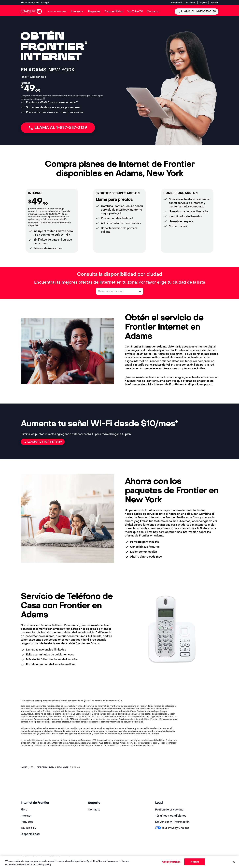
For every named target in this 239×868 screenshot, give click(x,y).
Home (24, 767)
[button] (140, 291)
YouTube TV (29, 828)
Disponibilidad (30, 834)
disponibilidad (45, 767)
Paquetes (27, 822)
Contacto (94, 810)
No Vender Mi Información (172, 822)
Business (191, 3)
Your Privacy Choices (172, 828)
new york (63, 767)
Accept (195, 862)
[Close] (234, 862)
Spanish (215, 3)
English (203, 3)
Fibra (24, 810)
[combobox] (116, 291)
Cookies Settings (171, 862)
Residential (177, 3)
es (32, 767)
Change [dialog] (45, 3)
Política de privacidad (169, 810)
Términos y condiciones (171, 816)
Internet (26, 816)
